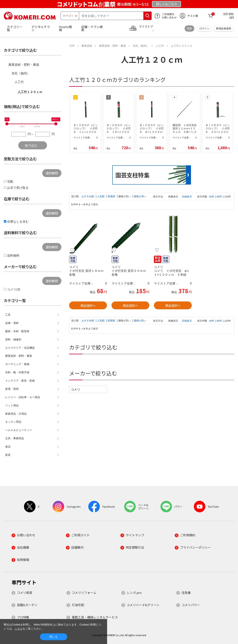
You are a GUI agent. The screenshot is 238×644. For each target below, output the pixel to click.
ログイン (204, 28)
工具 (8, 315)
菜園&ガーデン (27, 605)
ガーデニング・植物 (17, 364)
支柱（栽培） (21, 73)
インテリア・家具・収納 (20, 381)
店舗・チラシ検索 (92, 28)
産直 (8, 455)
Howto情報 (65, 28)
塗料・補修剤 (13, 339)
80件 (219, 197)
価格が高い (140, 196)
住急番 (186, 592)
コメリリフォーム (84, 592)
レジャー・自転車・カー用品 (23, 397)
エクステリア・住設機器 (20, 348)
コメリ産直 (25, 592)
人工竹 (19, 82)
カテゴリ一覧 (15, 28)
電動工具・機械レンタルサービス (95, 617)
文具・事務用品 (15, 438)
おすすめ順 (88, 196)
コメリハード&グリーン (143, 605)
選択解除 (52, 173)
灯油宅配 (78, 605)
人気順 (101, 196)
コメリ (75, 389)
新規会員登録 (224, 28)
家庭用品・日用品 (16, 414)
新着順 (112, 196)
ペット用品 (12, 405)
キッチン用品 (13, 422)
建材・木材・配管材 (17, 331)
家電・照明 (12, 389)
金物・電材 (12, 323)
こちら (19, 629)
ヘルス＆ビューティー (19, 430)
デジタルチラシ (41, 28)
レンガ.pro (134, 592)
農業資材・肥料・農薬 (24, 65)
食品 (8, 447)
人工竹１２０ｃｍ (30, 92)
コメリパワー (191, 605)
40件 (212, 197)
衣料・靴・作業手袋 (17, 372)
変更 (189, 28)
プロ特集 (23, 617)
